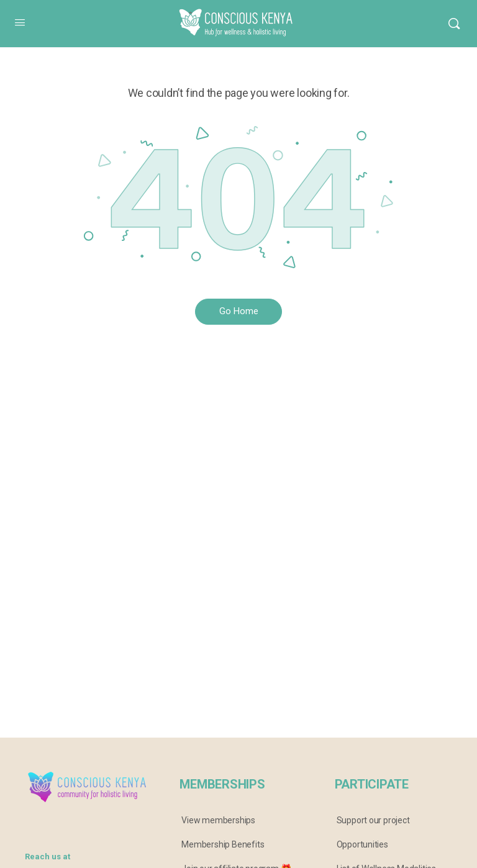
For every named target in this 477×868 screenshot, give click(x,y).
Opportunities (362, 844)
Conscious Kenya (229, 15)
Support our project (373, 820)
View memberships (218, 820)
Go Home (239, 311)
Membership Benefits (223, 844)
